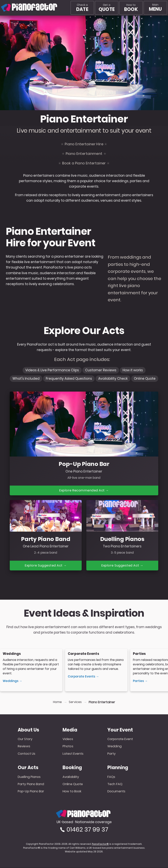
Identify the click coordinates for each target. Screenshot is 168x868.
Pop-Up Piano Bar (31, 792)
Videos (68, 739)
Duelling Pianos (29, 777)
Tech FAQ (115, 784)
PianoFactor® (100, 844)
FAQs (111, 777)
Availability (71, 777)
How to (131, 8)
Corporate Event (120, 739)
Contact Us (27, 754)
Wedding (115, 747)
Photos (68, 747)
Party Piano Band (31, 784)
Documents (116, 792)
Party (112, 754)
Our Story (25, 739)
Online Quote (73, 784)
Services (75, 702)
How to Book (72, 792)
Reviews (24, 747)
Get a (107, 8)
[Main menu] (155, 8)
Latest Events (73, 754)
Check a (82, 8)
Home (57, 702)
